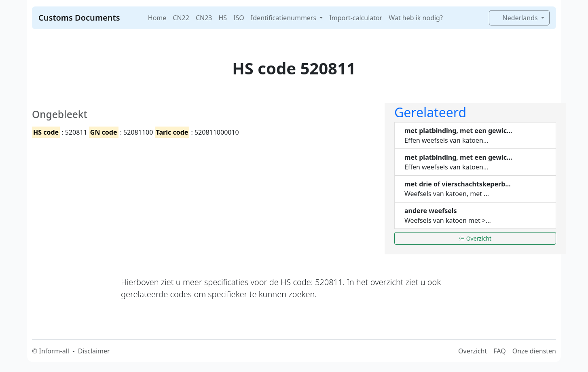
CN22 (181, 18)
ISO (239, 18)
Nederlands (517, 18)
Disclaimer (94, 351)
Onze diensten (534, 351)
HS (223, 18)
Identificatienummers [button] (284, 18)
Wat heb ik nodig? (416, 18)
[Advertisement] (203, 200)
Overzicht (475, 238)
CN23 (204, 18)
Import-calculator (356, 18)
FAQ (499, 351)
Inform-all (54, 351)
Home (157, 18)
